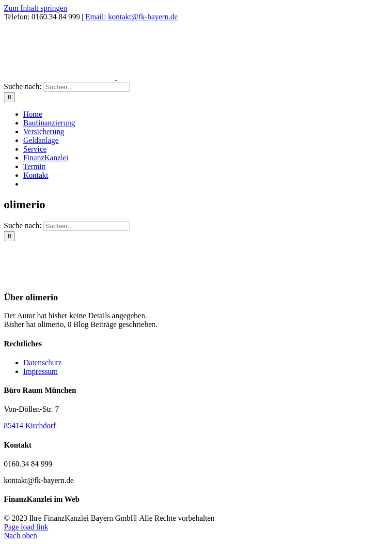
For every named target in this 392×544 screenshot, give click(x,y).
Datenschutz (42, 363)
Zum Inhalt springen (36, 8)
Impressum (40, 371)
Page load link (26, 527)
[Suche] (9, 97)
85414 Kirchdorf (30, 426)
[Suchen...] (86, 87)
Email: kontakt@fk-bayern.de (131, 17)
